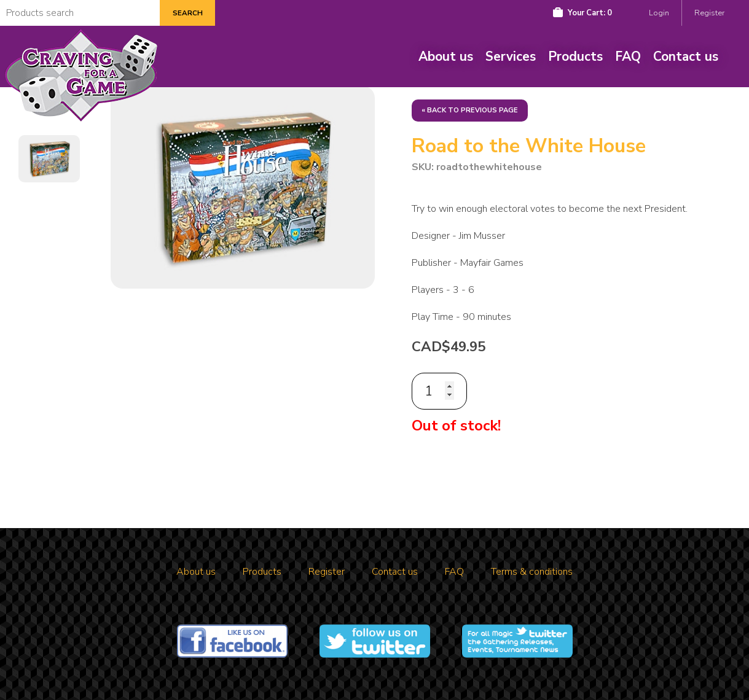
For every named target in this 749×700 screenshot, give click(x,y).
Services (511, 56)
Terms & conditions (532, 572)
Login (659, 13)
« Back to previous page (470, 110)
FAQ (628, 56)
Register (709, 13)
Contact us (686, 56)
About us (446, 56)
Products (575, 56)
